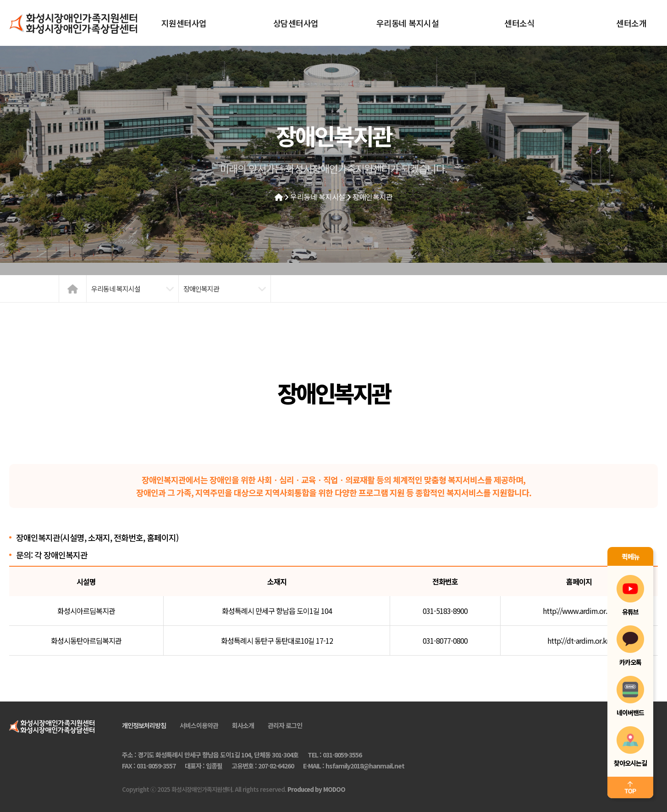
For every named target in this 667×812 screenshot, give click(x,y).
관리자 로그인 (285, 725)
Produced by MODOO (316, 789)
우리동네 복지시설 (408, 23)
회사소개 (243, 725)
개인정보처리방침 (144, 725)
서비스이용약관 (199, 725)
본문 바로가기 (0, 0)
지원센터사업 (184, 23)
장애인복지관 (372, 197)
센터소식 (519, 23)
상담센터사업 (296, 23)
